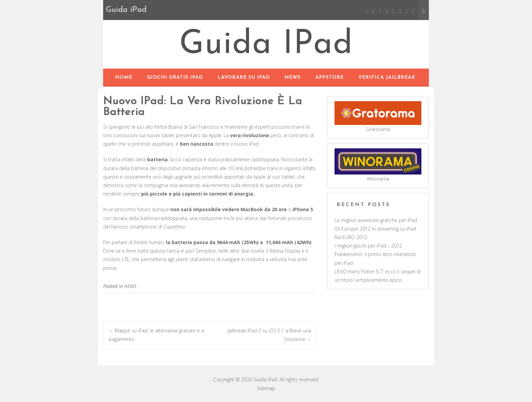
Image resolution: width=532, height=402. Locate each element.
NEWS (292, 78)
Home (124, 78)
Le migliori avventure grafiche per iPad (376, 220)
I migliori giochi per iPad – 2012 (368, 246)
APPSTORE (329, 78)
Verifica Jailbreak (387, 78)
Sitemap (266, 388)
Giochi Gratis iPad (175, 78)
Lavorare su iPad (244, 78)
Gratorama (378, 129)
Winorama (378, 179)
